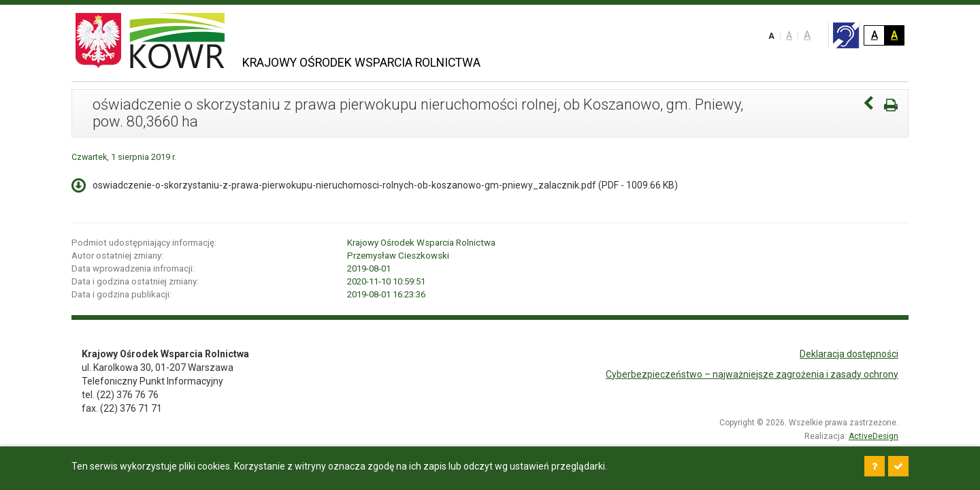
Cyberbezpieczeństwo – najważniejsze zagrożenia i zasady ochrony (752, 374)
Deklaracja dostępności (849, 354)
